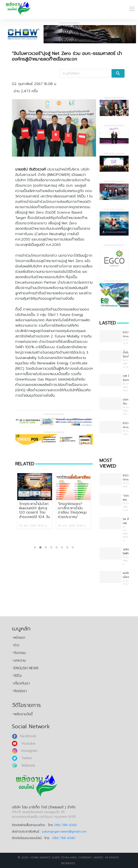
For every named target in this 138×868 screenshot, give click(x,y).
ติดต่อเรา (20, 691)
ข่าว (16, 645)
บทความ (20, 660)
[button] (35, 547)
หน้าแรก (19, 638)
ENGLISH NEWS (26, 668)
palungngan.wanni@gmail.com (64, 832)
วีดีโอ (18, 676)
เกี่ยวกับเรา (22, 683)
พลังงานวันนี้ (23, 714)
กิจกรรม (20, 653)
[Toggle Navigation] (131, 8)
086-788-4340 (66, 825)
